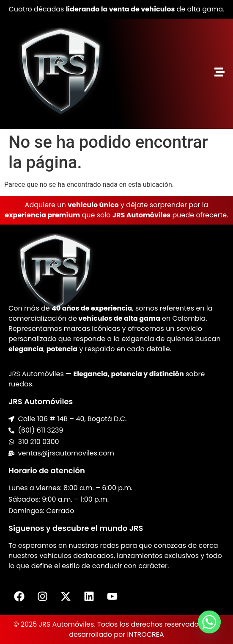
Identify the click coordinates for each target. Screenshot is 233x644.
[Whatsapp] (209, 622)
